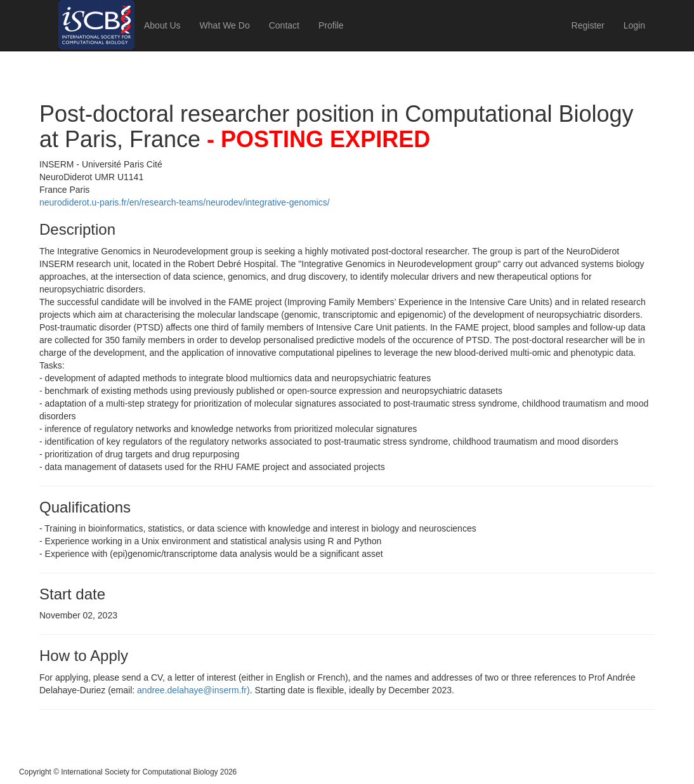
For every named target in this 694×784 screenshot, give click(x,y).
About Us (162, 25)
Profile (331, 25)
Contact (284, 25)
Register (588, 25)
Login (634, 25)
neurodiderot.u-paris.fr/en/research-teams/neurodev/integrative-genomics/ (185, 202)
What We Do (225, 25)
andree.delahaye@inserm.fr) (193, 690)
